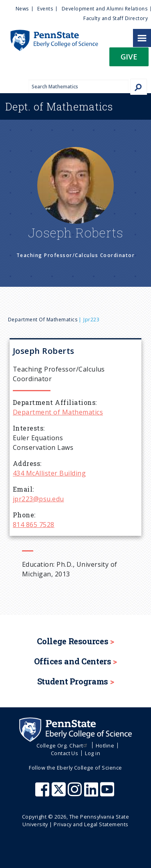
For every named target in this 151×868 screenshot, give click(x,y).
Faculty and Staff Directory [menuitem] (116, 18)
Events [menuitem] (45, 9)
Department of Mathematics (43, 320)
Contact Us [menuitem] (65, 753)
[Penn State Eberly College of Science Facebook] (43, 793)
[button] (129, 59)
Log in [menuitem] (93, 753)
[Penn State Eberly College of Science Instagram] (76, 793)
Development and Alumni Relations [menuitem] (105, 9)
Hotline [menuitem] (105, 745)
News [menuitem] (22, 9)
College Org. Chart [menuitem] (63, 745)
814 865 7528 (34, 525)
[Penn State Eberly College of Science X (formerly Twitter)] (60, 793)
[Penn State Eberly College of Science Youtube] (108, 793)
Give (129, 56)
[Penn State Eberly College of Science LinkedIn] (92, 793)
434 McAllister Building (49, 473)
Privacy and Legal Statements (91, 824)
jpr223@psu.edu (38, 499)
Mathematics (59, 106)
